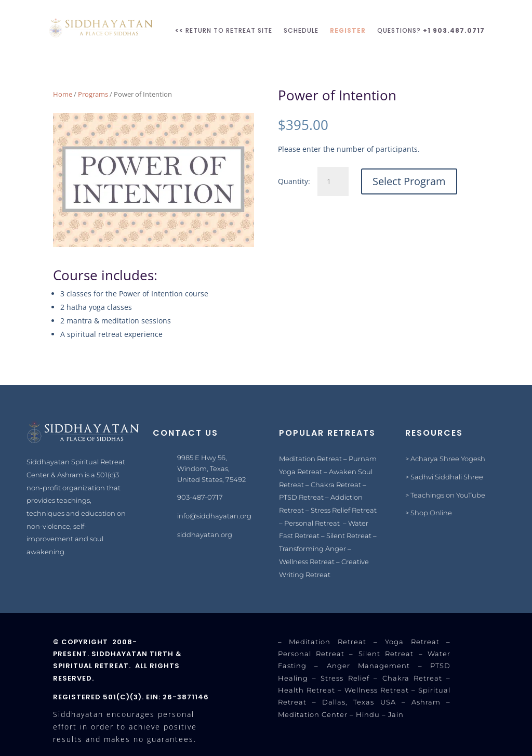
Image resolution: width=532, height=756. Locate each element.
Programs (93, 94)
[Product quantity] (333, 181)
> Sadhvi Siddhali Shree (444, 477)
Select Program (409, 181)
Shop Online (431, 513)
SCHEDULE (301, 30)
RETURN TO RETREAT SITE (224, 30)
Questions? (431, 30)
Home (63, 94)
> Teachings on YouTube (445, 495)
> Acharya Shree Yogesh (445, 459)
